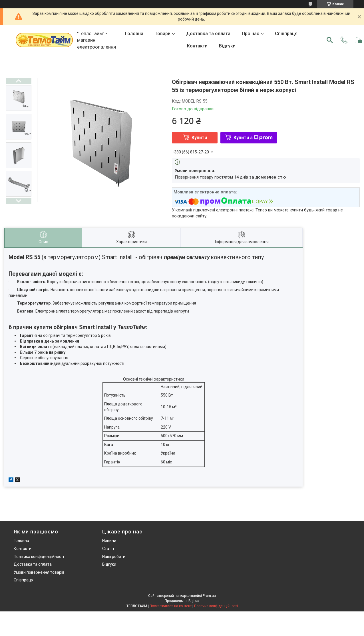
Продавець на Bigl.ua (182, 601)
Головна (134, 34)
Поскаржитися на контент (171, 606)
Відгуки (227, 46)
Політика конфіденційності (39, 557)
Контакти (197, 46)
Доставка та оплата (208, 34)
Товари (163, 34)
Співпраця (286, 34)
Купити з (253, 138)
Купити (199, 138)
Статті (108, 549)
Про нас (251, 34)
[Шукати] (330, 40)
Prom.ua (209, 596)
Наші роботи (114, 557)
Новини (109, 541)
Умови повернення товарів (39, 572)
